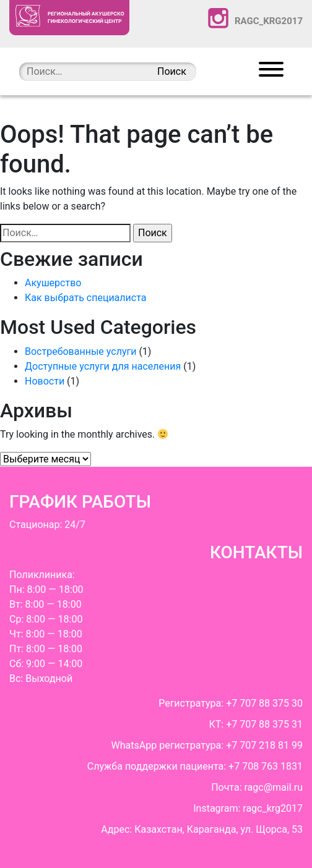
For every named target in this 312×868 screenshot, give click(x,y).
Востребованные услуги (80, 351)
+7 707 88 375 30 (264, 703)
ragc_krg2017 (255, 18)
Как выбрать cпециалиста (85, 298)
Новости (45, 381)
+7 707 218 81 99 (264, 745)
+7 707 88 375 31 (264, 724)
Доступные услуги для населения (103, 366)
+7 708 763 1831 (266, 766)
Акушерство (53, 283)
